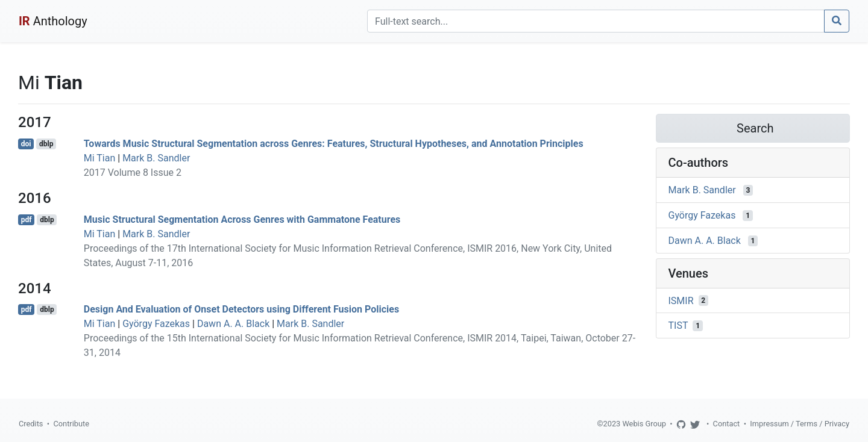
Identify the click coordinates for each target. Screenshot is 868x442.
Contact (727, 424)
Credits (31, 424)
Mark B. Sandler (156, 158)
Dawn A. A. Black (233, 324)
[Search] (596, 21)
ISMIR (681, 300)
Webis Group (644, 424)
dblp (46, 144)
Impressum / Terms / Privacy (800, 424)
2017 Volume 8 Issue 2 (133, 173)
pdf (27, 220)
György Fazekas (156, 324)
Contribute (71, 424)
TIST (678, 325)
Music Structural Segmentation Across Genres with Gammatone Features (242, 219)
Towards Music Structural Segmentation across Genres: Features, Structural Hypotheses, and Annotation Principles (334, 144)
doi (26, 144)
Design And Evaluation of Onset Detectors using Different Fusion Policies (241, 309)
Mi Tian (100, 158)
